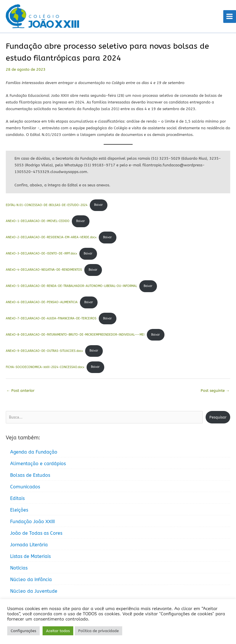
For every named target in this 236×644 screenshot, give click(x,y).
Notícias (19, 569)
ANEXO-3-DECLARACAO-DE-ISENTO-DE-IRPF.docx (41, 254)
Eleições (19, 511)
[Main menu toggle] (230, 17)
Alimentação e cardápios (38, 464)
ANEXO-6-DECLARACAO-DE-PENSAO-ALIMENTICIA (42, 303)
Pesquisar (218, 418)
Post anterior (20, 391)
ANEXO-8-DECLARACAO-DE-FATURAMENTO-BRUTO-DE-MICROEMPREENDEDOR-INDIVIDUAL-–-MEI (75, 335)
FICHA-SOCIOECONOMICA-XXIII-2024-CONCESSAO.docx (45, 368)
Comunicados (25, 488)
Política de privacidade (98, 631)
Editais (17, 499)
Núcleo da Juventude (34, 592)
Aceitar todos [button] (58, 631)
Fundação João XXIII (32, 522)
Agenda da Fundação (34, 453)
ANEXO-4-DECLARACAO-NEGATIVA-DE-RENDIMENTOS (44, 270)
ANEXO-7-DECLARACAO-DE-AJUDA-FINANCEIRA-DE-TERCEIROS (51, 319)
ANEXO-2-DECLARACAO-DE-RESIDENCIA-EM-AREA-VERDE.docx (51, 238)
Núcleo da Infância (31, 580)
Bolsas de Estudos (30, 476)
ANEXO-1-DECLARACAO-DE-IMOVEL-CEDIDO (38, 222)
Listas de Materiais (30, 557)
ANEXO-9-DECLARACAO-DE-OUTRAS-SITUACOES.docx (44, 352)
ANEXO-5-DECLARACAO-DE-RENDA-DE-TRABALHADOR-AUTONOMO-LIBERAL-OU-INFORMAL (71, 287)
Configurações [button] (23, 631)
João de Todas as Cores (36, 534)
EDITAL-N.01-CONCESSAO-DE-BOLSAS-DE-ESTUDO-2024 (47, 206)
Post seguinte (215, 391)
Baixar (98, 206)
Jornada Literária (29, 546)
